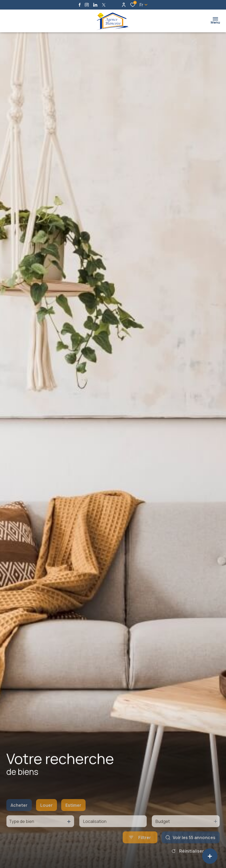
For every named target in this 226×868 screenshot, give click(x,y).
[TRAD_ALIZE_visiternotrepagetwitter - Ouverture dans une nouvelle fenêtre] (104, 5)
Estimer (73, 818)
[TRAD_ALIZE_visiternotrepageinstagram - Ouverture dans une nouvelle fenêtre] (87, 5)
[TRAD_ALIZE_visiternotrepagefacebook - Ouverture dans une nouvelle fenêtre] (80, 5)
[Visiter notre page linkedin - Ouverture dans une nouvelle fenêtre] (95, 5)
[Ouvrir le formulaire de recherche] (140, 850)
